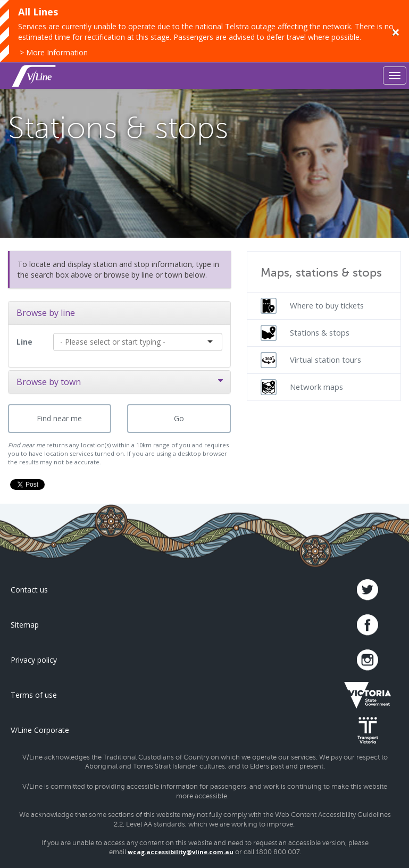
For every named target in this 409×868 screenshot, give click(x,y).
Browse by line (46, 313)
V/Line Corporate (40, 730)
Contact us (29, 590)
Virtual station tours (311, 360)
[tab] (119, 313)
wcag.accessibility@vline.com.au (181, 852)
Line (24, 342)
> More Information (54, 52)
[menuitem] (324, 306)
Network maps (302, 387)
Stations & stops (305, 333)
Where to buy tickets (312, 306)
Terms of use (34, 695)
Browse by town (119, 382)
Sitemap (25, 625)
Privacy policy (34, 660)
